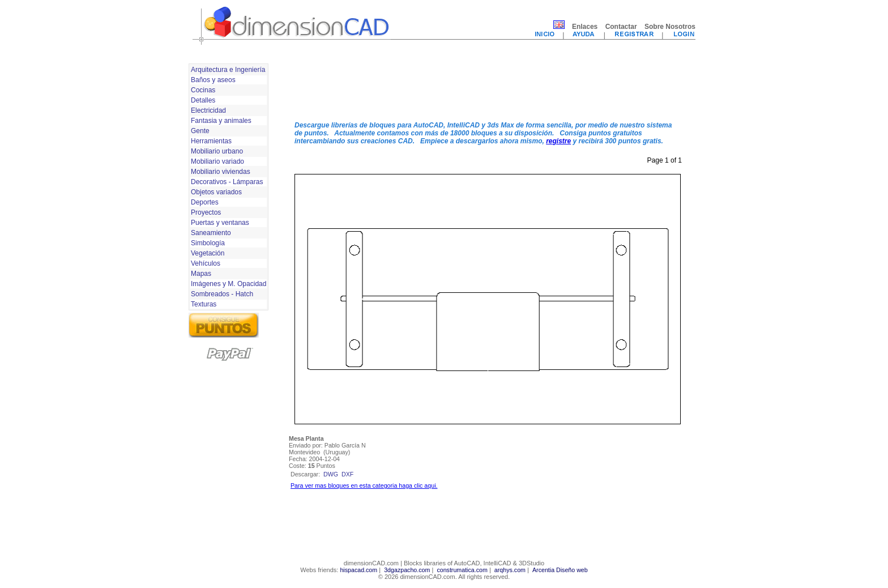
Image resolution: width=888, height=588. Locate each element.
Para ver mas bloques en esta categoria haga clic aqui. (364, 485)
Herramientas (211, 141)
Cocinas (203, 90)
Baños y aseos (213, 80)
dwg (331, 474)
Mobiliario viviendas (221, 172)
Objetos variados (216, 192)
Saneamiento (211, 233)
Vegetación (208, 253)
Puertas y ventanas (220, 223)
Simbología (208, 243)
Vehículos (206, 263)
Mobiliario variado (217, 161)
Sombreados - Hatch (222, 294)
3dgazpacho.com (407, 570)
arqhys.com (510, 570)
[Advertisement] (488, 87)
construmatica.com (462, 570)
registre (558, 141)
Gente (200, 131)
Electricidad (208, 110)
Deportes (205, 202)
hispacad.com (358, 570)
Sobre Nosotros (670, 27)
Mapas (201, 274)
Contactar (621, 27)
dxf (347, 474)
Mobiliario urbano (217, 151)
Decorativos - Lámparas (227, 182)
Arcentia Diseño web (560, 570)
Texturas (204, 304)
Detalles (203, 100)
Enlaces (585, 27)
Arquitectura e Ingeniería (228, 70)
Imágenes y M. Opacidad (229, 284)
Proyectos (206, 212)
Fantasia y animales (221, 121)
